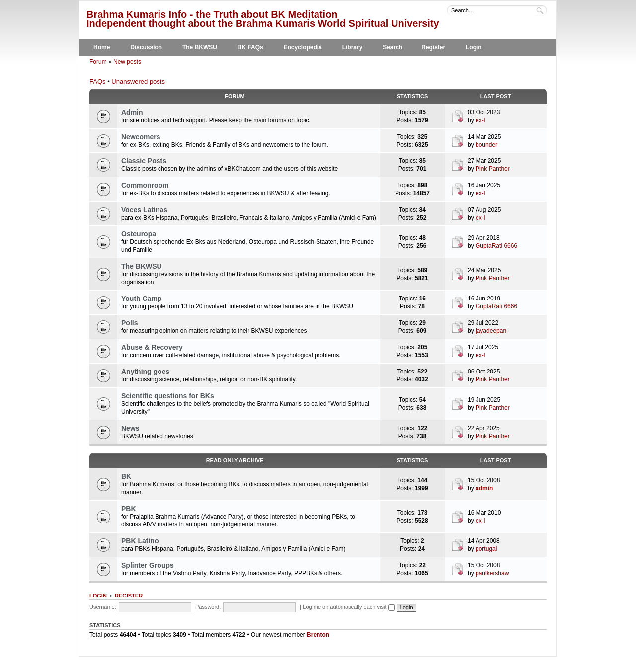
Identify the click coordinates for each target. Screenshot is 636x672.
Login (474, 47)
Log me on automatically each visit (348, 607)
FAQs (98, 82)
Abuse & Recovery (152, 347)
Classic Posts (144, 161)
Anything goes (145, 372)
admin (484, 488)
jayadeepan (491, 331)
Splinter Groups (148, 565)
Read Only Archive (235, 460)
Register (433, 47)
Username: (103, 607)
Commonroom (145, 185)
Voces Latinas (144, 210)
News (130, 428)
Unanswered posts (138, 82)
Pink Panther (493, 169)
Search (393, 47)
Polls (129, 323)
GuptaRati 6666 (496, 246)
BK (126, 476)
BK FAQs (250, 47)
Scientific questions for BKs (168, 396)
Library (353, 47)
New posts (127, 62)
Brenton (318, 635)
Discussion (146, 47)
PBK (129, 509)
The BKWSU (200, 47)
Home (102, 47)
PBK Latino (140, 541)
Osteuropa (139, 234)
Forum (98, 62)
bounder (486, 145)
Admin (132, 112)
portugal (486, 549)
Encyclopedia (303, 47)
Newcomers (141, 137)
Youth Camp (141, 299)
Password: (208, 607)
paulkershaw (492, 573)
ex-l (480, 120)
